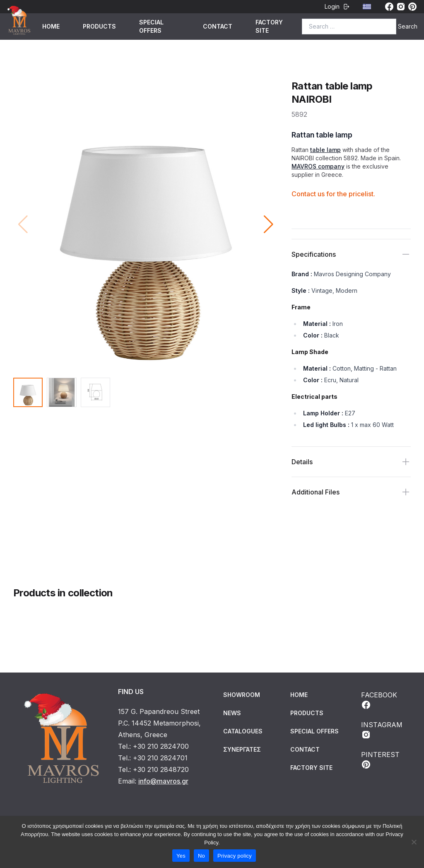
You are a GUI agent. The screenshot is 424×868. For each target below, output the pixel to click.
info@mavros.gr (163, 781)
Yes (181, 856)
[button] (269, 224)
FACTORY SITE (269, 26)
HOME (51, 26)
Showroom (242, 695)
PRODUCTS (99, 26)
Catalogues (243, 731)
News (232, 713)
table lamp (325, 150)
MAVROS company (318, 166)
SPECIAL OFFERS (151, 26)
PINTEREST (380, 760)
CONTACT (218, 26)
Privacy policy (235, 856)
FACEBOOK (379, 700)
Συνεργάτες (242, 749)
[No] (414, 842)
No (201, 856)
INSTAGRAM (382, 730)
